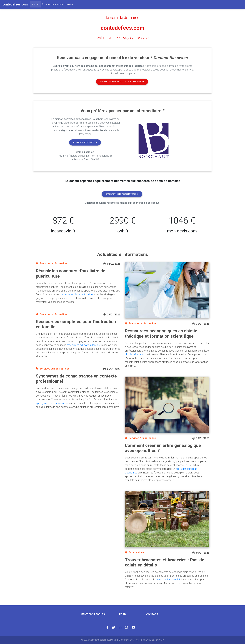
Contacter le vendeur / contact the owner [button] (122, 82)
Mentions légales (93, 614)
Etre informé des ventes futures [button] (122, 194)
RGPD (123, 614)
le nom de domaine (123, 18)
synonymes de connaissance (52, 403)
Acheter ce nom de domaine (58, 4)
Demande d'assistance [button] (85, 142)
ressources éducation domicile (84, 345)
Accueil (36, 4)
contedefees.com (123, 28)
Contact (152, 614)
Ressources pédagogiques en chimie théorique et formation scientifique (161, 333)
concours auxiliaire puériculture (77, 294)
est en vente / (122, 38)
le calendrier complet (168, 580)
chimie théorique (134, 354)
